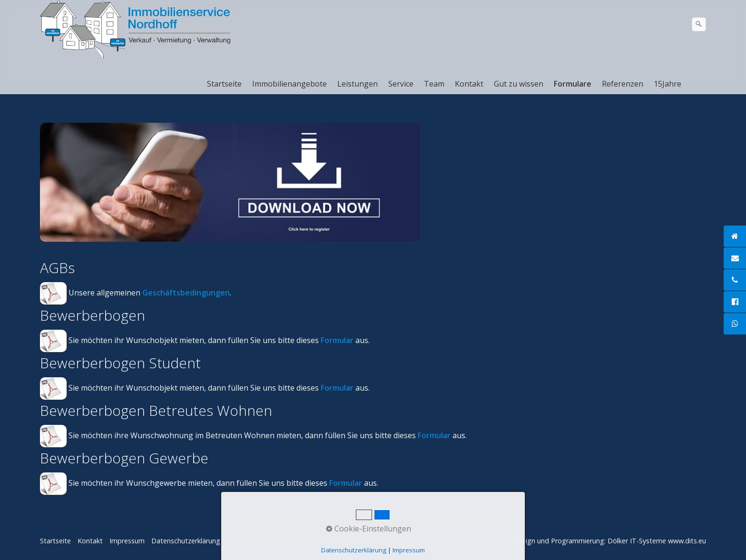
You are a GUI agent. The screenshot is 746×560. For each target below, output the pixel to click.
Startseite (224, 84)
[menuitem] (225, 84)
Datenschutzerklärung (186, 541)
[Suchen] (699, 24)
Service (401, 84)
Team (434, 84)
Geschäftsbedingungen (186, 293)
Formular (337, 340)
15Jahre (667, 84)
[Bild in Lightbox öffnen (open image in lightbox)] (230, 182)
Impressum (127, 541)
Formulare (573, 84)
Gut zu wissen (519, 84)
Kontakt (469, 84)
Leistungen (358, 84)
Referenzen (623, 84)
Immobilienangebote (290, 84)
